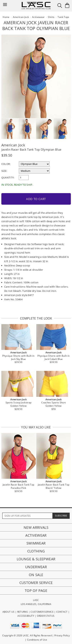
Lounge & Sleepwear (36, 559)
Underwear (36, 567)
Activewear (36, 535)
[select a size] (34, 171)
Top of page (36, 591)
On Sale (36, 575)
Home (6, 17)
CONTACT (62, 612)
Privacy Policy (62, 635)
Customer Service (36, 583)
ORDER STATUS (46, 616)
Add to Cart (36, 199)
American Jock (13, 145)
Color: (6, 164)
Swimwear (36, 543)
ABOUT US (9, 612)
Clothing (36, 551)
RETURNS (23, 612)
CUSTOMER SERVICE (42, 612)
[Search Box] (60, 6)
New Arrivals (36, 527)
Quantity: (8, 178)
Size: (4, 171)
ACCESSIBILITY (26, 616)
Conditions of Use (37, 640)
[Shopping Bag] (67, 5)
